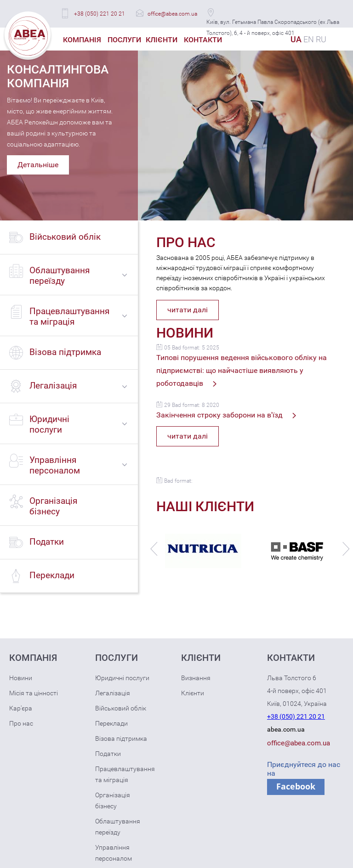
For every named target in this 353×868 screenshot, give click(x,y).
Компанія (82, 40)
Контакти (203, 40)
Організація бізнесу (113, 800)
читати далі (188, 310)
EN (309, 39)
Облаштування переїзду (118, 827)
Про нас (21, 723)
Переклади (111, 723)
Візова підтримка (121, 738)
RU (321, 39)
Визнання (196, 678)
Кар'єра (21, 708)
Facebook (296, 786)
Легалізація (113, 693)
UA (296, 39)
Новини (21, 678)
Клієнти (162, 40)
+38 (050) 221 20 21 (100, 14)
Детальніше (38, 165)
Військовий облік (121, 708)
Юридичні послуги (122, 678)
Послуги (124, 40)
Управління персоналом (114, 853)
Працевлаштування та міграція (125, 774)
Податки (108, 754)
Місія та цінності (34, 693)
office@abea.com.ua (172, 14)
